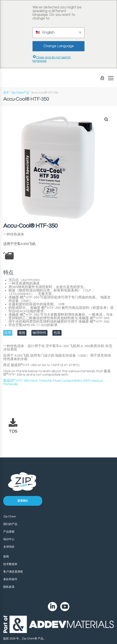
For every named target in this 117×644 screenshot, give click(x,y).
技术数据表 (10, 564)
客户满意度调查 (13, 572)
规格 (22, 333)
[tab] (8, 333)
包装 (57, 333)
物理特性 (39, 333)
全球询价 (9, 547)
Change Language (59, 46)
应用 (8, 333)
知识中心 (9, 539)
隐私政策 (9, 587)
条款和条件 (10, 579)
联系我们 (23, 501)
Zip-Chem (10, 517)
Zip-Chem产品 (20, 93)
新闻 (6, 557)
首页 (6, 93)
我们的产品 (10, 524)
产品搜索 (9, 532)
